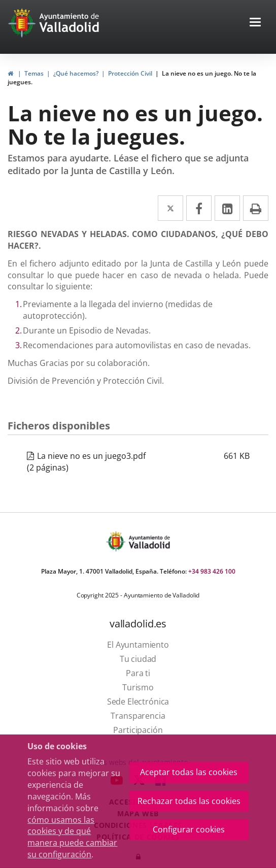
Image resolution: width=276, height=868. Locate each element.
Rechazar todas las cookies (189, 801)
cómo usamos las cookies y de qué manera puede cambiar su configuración (72, 837)
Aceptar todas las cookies (189, 772)
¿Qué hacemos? (76, 73)
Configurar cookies (189, 829)
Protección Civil (130, 73)
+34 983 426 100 (212, 571)
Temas (34, 73)
